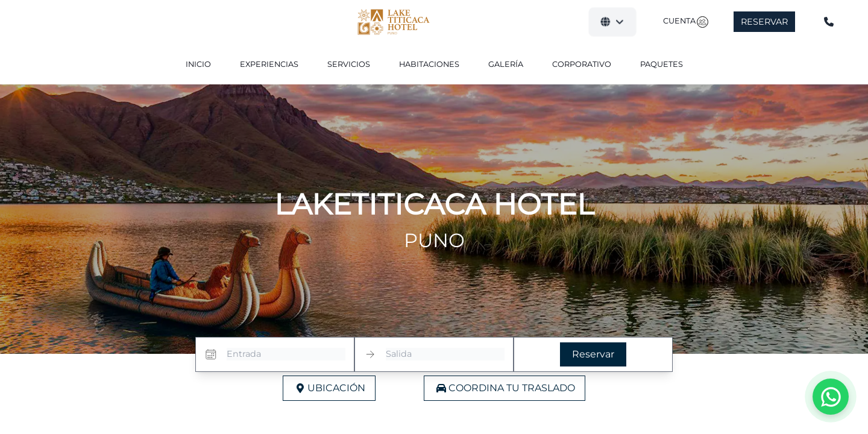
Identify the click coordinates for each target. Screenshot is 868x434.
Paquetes (662, 64)
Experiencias (269, 64)
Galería (506, 64)
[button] (612, 22)
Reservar (764, 22)
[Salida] (445, 354)
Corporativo (582, 64)
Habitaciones (429, 64)
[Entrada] (286, 354)
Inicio (198, 64)
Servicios (349, 64)
